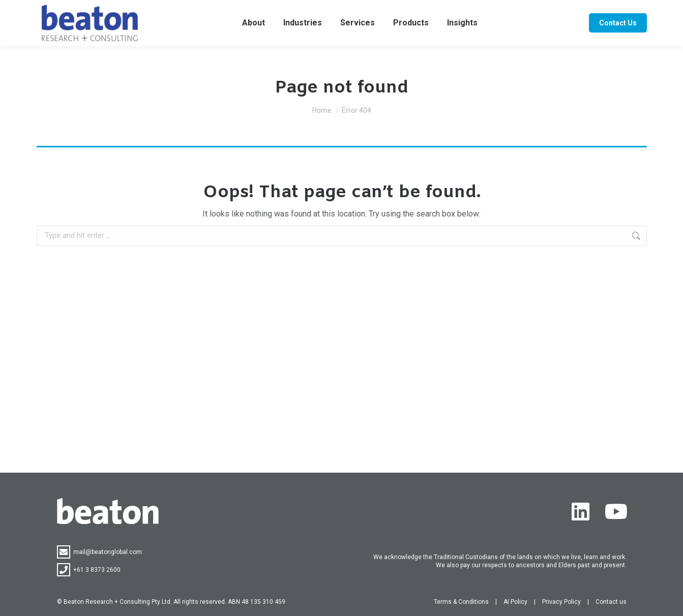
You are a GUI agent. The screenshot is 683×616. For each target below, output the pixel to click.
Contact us (611, 602)
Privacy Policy (561, 602)
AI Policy (515, 602)
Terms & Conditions (461, 602)
